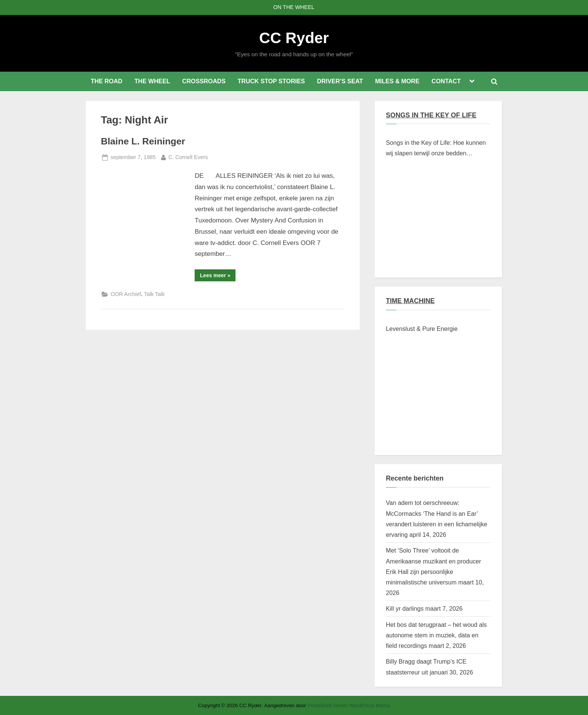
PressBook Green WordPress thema (349, 705)
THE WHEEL (152, 81)
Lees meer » (218, 277)
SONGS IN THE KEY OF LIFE (431, 115)
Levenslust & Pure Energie (422, 329)
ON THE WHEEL (294, 7)
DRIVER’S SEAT (340, 81)
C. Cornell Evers (188, 156)
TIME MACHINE (410, 301)
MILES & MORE (397, 81)
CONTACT (446, 81)
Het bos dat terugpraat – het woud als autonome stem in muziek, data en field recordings (436, 635)
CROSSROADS (204, 81)
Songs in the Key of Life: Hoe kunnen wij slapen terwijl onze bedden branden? (436, 149)
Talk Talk (154, 294)
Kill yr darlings (405, 608)
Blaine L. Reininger (143, 141)
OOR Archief (126, 294)
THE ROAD (106, 81)
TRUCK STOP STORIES (271, 81)
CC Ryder (294, 38)
